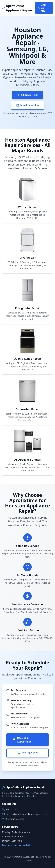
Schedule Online (27, 105)
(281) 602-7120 (42, 8)
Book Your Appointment (23, 740)
